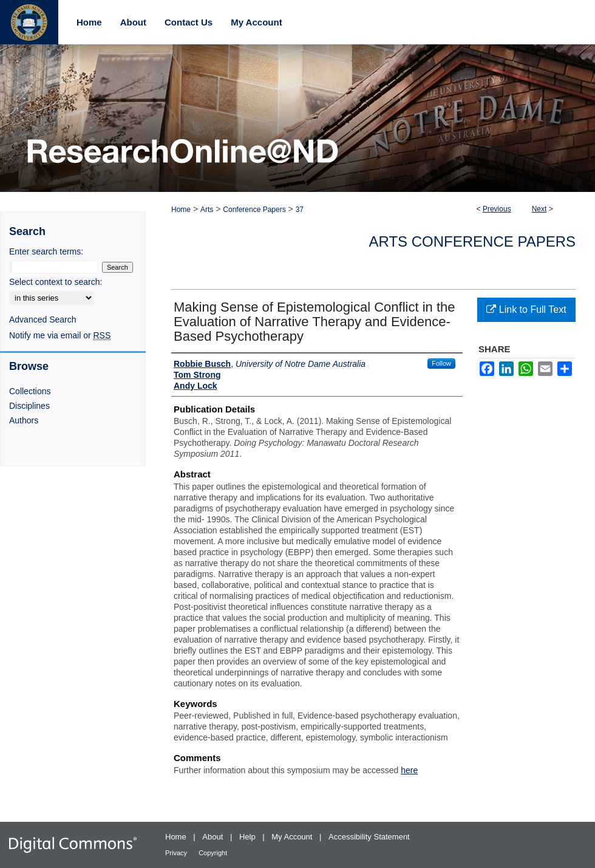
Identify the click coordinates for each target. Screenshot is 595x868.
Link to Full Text (526, 309)
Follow (441, 363)
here (409, 770)
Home (181, 210)
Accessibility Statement (369, 837)
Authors (24, 420)
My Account (293, 837)
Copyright (213, 853)
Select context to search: (56, 282)
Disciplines (29, 406)
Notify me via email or (60, 335)
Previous (497, 209)
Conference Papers (254, 210)
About (214, 837)
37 (300, 210)
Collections (30, 391)
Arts (207, 210)
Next (539, 209)
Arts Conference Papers (472, 241)
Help (248, 837)
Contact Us (189, 22)
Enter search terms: (46, 251)
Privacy (177, 853)
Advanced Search (43, 320)
